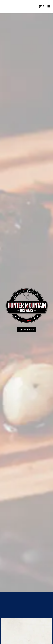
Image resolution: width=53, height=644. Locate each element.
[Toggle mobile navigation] (49, 6)
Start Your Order (26, 330)
